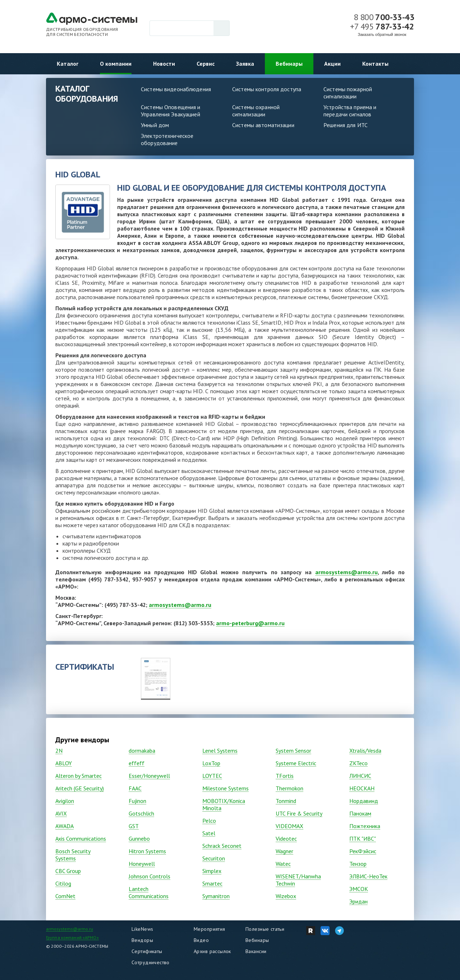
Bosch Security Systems (73, 855)
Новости (164, 64)
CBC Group (68, 871)
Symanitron (216, 896)
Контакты (375, 64)
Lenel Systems (220, 751)
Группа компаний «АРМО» (72, 937)
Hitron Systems (147, 851)
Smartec (212, 883)
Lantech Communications (149, 892)
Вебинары (289, 64)
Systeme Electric (296, 763)
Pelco (209, 821)
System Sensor (293, 751)
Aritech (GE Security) (80, 788)
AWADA (65, 826)
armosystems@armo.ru (346, 572)
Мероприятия (210, 929)
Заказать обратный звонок (382, 34)
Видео (201, 940)
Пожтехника (365, 826)
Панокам (360, 813)
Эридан (358, 901)
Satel (209, 833)
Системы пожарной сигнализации (348, 93)
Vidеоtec (286, 839)
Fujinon (137, 801)
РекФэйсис (363, 851)
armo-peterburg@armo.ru (250, 623)
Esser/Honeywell (149, 776)
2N (59, 751)
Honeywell (142, 864)
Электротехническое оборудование (167, 139)
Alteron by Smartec (79, 776)
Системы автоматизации (263, 125)
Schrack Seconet (222, 846)
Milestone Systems (226, 788)
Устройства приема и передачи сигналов (350, 111)
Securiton (214, 858)
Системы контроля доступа (267, 89)
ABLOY (64, 763)
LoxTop (211, 763)
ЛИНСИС (360, 776)
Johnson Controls (149, 876)
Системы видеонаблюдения (176, 89)
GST (134, 826)
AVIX (61, 813)
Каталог (68, 64)
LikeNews (142, 929)
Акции (332, 64)
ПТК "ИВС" (363, 839)
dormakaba (142, 751)
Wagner (284, 851)
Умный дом (155, 125)
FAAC (135, 788)
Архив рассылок (212, 951)
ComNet (65, 896)
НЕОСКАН (362, 788)
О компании (116, 64)
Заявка (245, 64)
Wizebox (286, 896)
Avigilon (65, 801)
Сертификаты (147, 951)
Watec (283, 864)
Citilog (63, 883)
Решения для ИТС (346, 125)
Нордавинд (364, 801)
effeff (137, 763)
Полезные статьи (265, 929)
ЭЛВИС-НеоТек (368, 876)
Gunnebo (139, 839)
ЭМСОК (359, 889)
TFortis (285, 776)
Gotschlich (141, 813)
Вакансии (256, 951)
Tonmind (286, 801)
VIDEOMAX (289, 826)
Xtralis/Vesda (365, 751)
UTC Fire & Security (299, 813)
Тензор (358, 864)
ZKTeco (358, 763)
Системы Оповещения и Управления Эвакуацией (171, 111)
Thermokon (289, 788)
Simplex (212, 871)
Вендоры (142, 940)
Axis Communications (81, 839)
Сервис (206, 64)
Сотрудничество (151, 962)
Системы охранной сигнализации (256, 111)
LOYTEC (212, 776)
